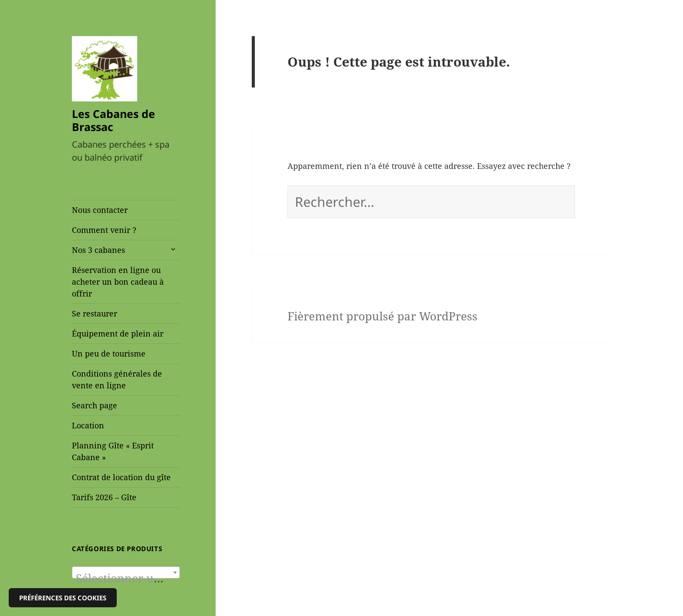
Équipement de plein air (118, 333)
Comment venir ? (104, 230)
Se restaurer (95, 313)
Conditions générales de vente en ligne (117, 379)
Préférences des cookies (63, 598)
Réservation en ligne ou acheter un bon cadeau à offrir (118, 282)
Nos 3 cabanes (98, 250)
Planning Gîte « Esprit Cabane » (113, 451)
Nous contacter (100, 210)
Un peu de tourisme (109, 353)
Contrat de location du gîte (121, 477)
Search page (95, 405)
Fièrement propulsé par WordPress (382, 316)
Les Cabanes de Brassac (113, 120)
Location (88, 425)
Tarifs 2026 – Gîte (104, 497)
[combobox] (126, 572)
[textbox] (126, 579)
